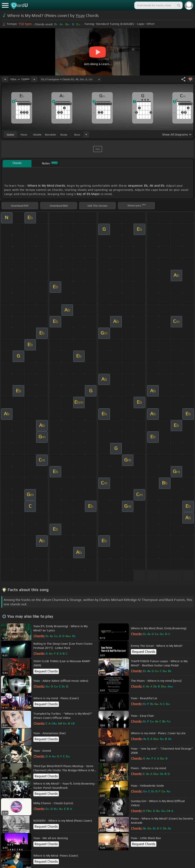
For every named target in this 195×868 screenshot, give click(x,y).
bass (77, 135)
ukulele (37, 135)
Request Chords (144, 652)
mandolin (50, 135)
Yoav (80, 15)
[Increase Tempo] (34, 79)
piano (24, 135)
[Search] (178, 5)
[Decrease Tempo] (5, 79)
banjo (64, 135)
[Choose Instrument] (86, 134)
